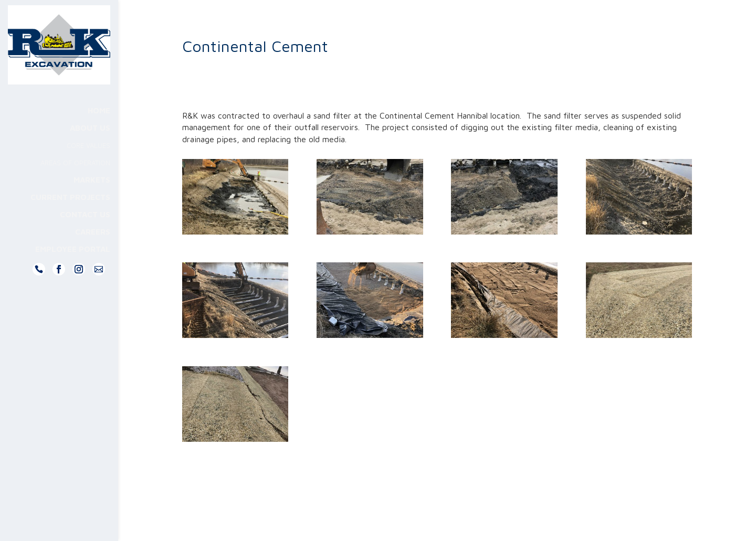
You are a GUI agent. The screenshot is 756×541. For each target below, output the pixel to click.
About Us (90, 149)
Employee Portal (73, 270)
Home (99, 132)
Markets (92, 201)
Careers (93, 253)
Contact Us (85, 236)
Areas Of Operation (75, 184)
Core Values (88, 167)
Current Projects (70, 219)
